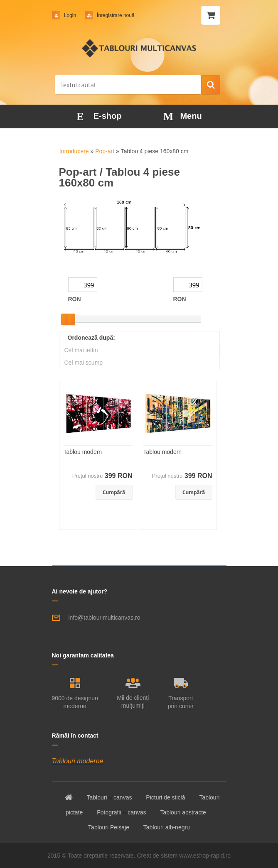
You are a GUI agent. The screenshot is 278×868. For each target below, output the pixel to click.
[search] (211, 85)
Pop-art (105, 151)
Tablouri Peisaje (109, 827)
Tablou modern (83, 452)
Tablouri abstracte (183, 812)
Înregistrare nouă (115, 15)
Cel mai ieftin (81, 350)
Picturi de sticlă (165, 797)
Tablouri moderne (78, 761)
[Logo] (139, 48)
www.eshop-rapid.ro (205, 856)
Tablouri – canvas (109, 797)
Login (70, 15)
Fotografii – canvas (121, 812)
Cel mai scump (84, 363)
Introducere (74, 151)
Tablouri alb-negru (167, 827)
